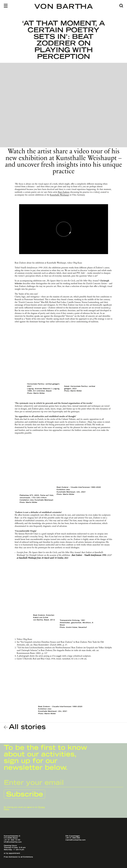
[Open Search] (121, 6)
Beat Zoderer (64, 192)
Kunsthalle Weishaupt (60, 195)
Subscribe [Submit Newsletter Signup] (25, 794)
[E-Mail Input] (63, 783)
